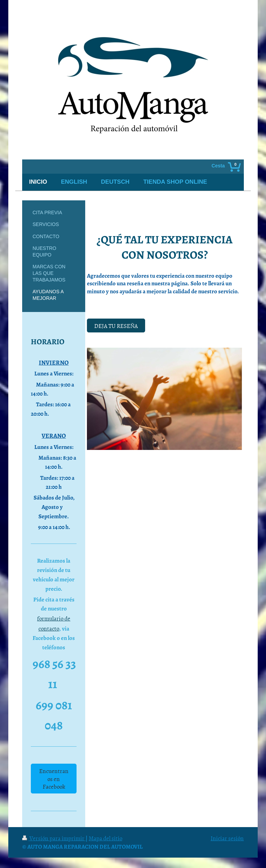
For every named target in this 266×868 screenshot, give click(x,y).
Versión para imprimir (54, 838)
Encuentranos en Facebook (54, 778)
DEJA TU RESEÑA (116, 325)
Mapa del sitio (105, 838)
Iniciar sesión (227, 838)
